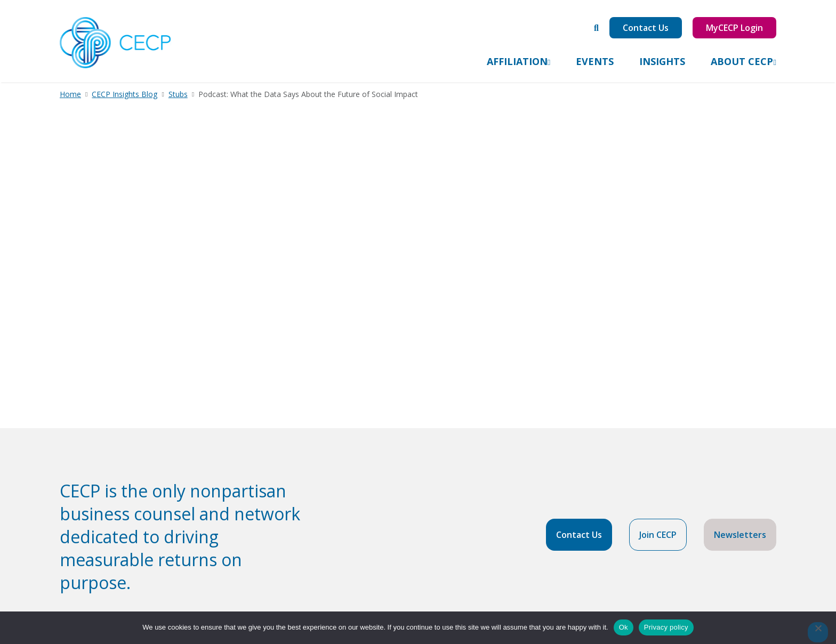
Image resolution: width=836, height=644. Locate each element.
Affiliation (517, 61)
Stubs (178, 94)
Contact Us (646, 28)
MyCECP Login (734, 28)
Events (595, 61)
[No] (818, 632)
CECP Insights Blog (124, 94)
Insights (662, 61)
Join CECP (658, 535)
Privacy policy (666, 627)
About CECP (742, 61)
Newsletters (740, 535)
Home (70, 94)
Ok (624, 627)
